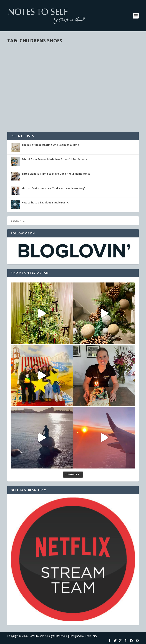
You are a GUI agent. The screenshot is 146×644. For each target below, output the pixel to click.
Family (29, 98)
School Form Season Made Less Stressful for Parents (54, 159)
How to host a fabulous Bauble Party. (45, 202)
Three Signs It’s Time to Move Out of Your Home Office (56, 174)
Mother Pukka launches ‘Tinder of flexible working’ (53, 188)
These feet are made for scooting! (30, 91)
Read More (20, 117)
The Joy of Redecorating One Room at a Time (50, 145)
